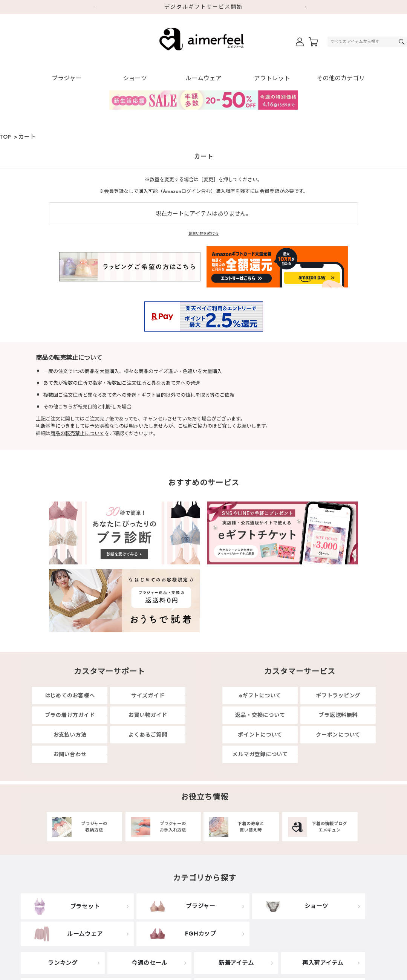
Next (309, 7)
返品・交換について (260, 715)
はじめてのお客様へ (70, 696)
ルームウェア (203, 78)
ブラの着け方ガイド (70, 715)
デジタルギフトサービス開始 (203, 7)
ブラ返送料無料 (338, 715)
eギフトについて (260, 696)
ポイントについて (260, 735)
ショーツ (135, 78)
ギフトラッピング (338, 696)
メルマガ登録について (260, 754)
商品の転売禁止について (77, 433)
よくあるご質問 (148, 735)
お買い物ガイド (148, 715)
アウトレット (272, 78)
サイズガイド (148, 696)
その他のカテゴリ (341, 78)
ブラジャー (67, 78)
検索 (402, 42)
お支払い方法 (70, 735)
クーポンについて (338, 735)
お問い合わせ (70, 754)
